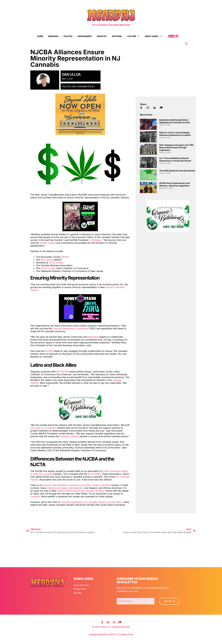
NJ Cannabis (95, 474)
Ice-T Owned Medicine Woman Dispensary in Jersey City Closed (175, 159)
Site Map (78, 592)
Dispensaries (85, 36)
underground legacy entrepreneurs (65, 488)
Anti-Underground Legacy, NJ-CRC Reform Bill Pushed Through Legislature (176, 147)
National (117, 36)
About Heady (153, 36)
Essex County (48, 268)
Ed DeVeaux (95, 240)
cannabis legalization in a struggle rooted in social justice (91, 502)
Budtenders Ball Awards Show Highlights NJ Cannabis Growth (175, 121)
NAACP (65, 257)
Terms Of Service (82, 585)
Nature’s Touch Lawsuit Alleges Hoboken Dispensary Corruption (175, 134)
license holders (48, 243)
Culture (133, 36)
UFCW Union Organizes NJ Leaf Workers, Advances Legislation (175, 184)
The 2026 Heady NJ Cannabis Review (177, 171)
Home (40, 36)
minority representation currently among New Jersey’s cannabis (77, 485)
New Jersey (47, 260)
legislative (93, 337)
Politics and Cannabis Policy (79, 86)
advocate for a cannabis (43, 428)
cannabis (35, 496)
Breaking (53, 36)
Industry (102, 36)
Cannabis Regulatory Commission (71, 328)
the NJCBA (63, 372)
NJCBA (49, 351)
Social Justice (56, 263)
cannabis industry (69, 436)
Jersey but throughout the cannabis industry (80, 491)
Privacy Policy (80, 588)
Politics (68, 36)
